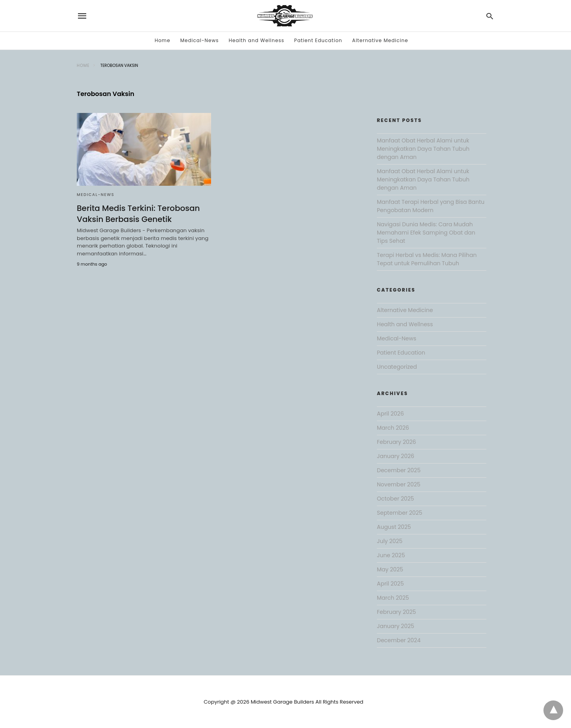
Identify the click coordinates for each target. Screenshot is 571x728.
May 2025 (390, 569)
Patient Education (318, 40)
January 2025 (396, 626)
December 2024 (399, 640)
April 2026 (390, 414)
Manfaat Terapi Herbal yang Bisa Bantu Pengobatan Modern (431, 206)
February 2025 (396, 612)
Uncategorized (397, 367)
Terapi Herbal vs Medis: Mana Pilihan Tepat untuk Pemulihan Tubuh (427, 259)
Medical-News (200, 40)
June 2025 (391, 555)
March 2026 (393, 428)
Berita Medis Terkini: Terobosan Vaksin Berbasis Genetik (138, 214)
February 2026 (396, 442)
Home (163, 40)
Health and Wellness (257, 40)
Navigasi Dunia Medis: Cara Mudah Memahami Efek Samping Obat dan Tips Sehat (426, 233)
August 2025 (394, 527)
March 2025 (393, 598)
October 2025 (395, 499)
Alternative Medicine (380, 40)
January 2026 (396, 456)
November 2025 (399, 484)
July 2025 (390, 541)
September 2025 (400, 513)
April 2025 (390, 584)
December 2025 (399, 470)
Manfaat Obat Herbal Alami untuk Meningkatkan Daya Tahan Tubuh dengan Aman (423, 149)
